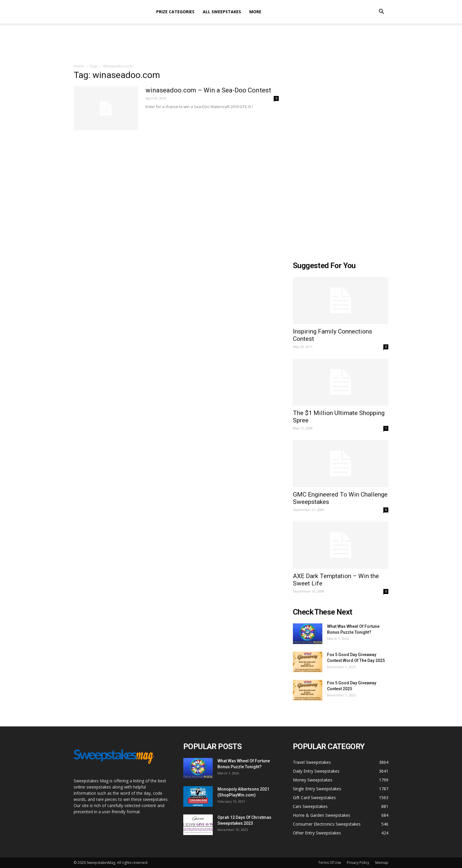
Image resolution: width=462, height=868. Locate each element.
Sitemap (382, 863)
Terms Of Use (330, 863)
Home (79, 66)
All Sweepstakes (222, 12)
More (255, 12)
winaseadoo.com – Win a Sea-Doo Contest (208, 90)
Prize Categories (175, 12)
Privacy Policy (358, 863)
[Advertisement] (231, 44)
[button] (381, 12)
